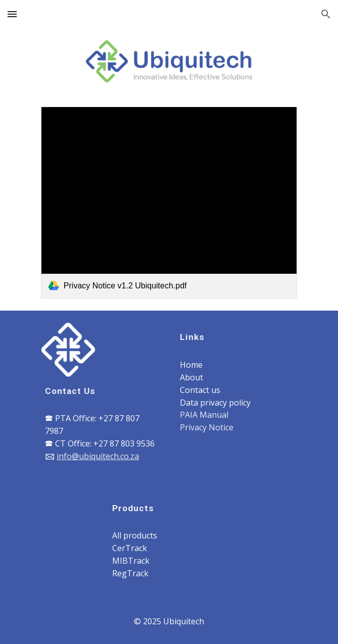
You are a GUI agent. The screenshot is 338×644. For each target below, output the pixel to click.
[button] (12, 14)
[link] (169, 203)
